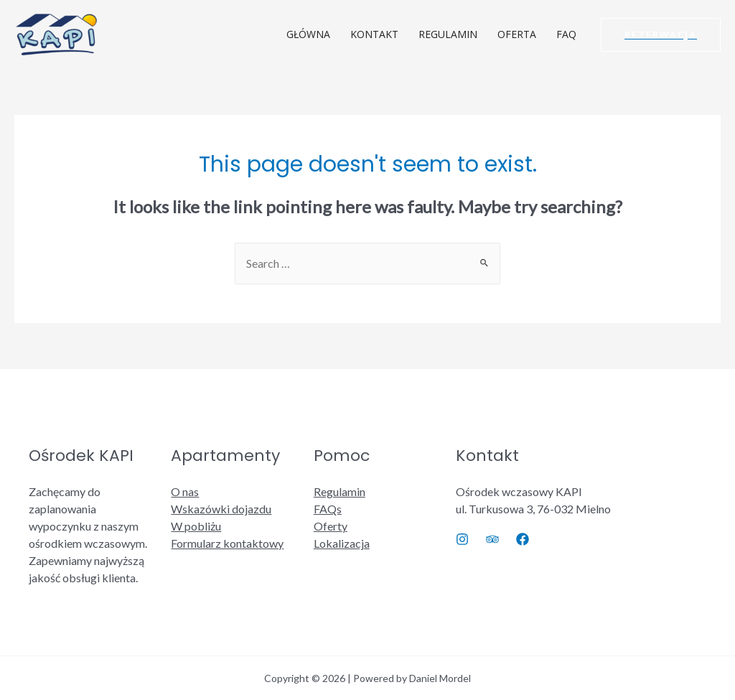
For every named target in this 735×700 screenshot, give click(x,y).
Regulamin (340, 491)
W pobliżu (196, 526)
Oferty (331, 526)
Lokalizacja (342, 543)
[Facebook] (523, 539)
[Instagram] (462, 539)
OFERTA (517, 34)
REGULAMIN (448, 34)
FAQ (566, 34)
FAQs (328, 509)
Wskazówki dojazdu (221, 509)
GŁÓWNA (308, 34)
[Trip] (492, 539)
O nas (185, 491)
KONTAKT (374, 34)
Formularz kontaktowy (227, 543)
